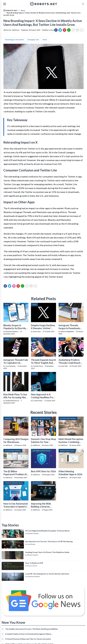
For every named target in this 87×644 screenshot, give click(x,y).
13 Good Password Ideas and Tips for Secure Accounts (28, 639)
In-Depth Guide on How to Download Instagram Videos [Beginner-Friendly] (28, 634)
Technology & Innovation (14, 39)
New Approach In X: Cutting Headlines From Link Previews (43, 397)
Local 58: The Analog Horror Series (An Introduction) (47, 574)
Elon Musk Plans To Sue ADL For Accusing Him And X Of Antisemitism (15, 397)
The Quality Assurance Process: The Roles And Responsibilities (32, 629)
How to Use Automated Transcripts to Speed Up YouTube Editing (16, 507)
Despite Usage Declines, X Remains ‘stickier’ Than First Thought (43, 328)
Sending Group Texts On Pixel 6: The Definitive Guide (47, 552)
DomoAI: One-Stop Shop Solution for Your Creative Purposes (43, 442)
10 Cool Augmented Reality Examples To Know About (47, 531)
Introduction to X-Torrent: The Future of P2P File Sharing (49, 541)
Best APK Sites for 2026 (43, 471)
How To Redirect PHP (34, 563)
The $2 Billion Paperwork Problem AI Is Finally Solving (15, 474)
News (45, 39)
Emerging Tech (33, 39)
